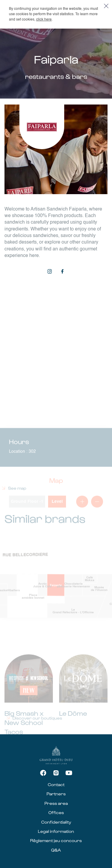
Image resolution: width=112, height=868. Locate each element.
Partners (56, 794)
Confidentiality (56, 822)
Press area (56, 803)
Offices (56, 812)
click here (44, 20)
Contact (56, 784)
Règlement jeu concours (56, 840)
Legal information (56, 831)
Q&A (56, 850)
